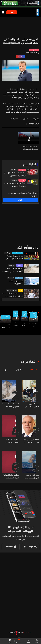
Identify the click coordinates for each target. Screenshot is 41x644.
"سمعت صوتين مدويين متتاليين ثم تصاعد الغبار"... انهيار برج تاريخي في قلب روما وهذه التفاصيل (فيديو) (10, 405)
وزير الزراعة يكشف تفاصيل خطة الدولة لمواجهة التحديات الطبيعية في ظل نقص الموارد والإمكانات (33, 325)
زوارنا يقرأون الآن (28, 247)
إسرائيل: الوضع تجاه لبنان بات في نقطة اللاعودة (15, 185)
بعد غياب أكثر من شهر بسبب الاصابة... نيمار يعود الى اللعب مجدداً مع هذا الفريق (13, 295)
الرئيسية (37, 641)
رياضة (21, 290)
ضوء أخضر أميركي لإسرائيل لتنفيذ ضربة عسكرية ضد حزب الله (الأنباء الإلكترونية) (32, 476)
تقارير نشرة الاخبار (17, 253)
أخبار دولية (22, 170)
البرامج (10, 641)
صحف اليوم (19, 278)
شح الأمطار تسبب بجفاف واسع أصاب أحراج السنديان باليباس (24, 324)
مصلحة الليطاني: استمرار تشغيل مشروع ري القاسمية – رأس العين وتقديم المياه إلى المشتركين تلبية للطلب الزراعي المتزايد (13, 270)
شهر (6, 370)
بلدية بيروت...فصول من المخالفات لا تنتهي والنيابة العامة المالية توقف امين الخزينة (5, 326)
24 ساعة (34, 370)
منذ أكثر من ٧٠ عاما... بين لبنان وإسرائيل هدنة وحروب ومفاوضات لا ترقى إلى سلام (15, 174)
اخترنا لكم (30, 164)
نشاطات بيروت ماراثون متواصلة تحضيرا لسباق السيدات (15, 257)
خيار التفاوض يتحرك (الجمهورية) (16, 282)
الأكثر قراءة (29, 362)
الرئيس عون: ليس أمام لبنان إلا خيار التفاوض (31, 441)
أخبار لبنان (20, 265)
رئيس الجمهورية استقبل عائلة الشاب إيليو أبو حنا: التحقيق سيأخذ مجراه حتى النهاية (32, 405)
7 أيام (19, 370)
